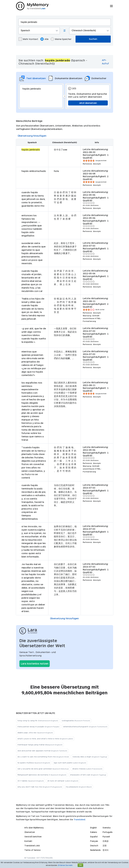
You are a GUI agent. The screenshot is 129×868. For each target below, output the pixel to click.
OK (80, 865)
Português (108, 832)
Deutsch (94, 846)
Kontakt (28, 841)
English (93, 828)
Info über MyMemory (34, 828)
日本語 (106, 841)
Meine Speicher (61, 39)
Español (94, 837)
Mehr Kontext (28, 39)
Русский (106, 837)
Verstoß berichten (33, 837)
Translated (32, 846)
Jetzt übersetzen (88, 103)
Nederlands (95, 850)
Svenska (107, 828)
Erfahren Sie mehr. (66, 865)
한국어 (106, 850)
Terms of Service (32, 850)
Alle (44, 39)
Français (94, 841)
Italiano (94, 832)
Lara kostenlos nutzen (35, 664)
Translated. (80, 819)
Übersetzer (30, 832)
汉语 (105, 846)
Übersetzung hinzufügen (32, 136)
